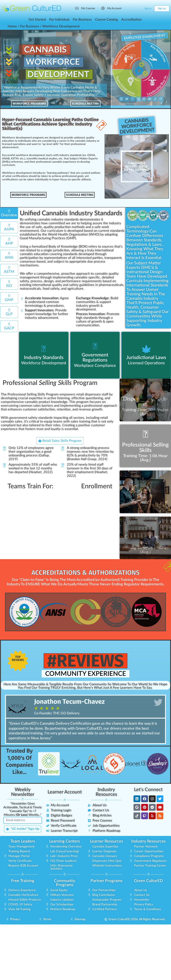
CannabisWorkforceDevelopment (137, 126)
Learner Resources (106, 841)
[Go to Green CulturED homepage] (32, 8)
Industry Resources (106, 791)
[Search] (132, 9)
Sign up (162, 9)
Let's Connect (148, 789)
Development (59, 75)
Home (12, 26)
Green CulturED (148, 880)
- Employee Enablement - (144, 37)
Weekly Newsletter (23, 791)
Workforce (53, 62)
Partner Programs (106, 880)
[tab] (9, 213)
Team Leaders (23, 841)
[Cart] (139, 9)
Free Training (23, 880)
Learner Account (65, 791)
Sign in (148, 9)
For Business (30, 26)
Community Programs (65, 882)
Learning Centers (65, 841)
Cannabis (46, 50)
